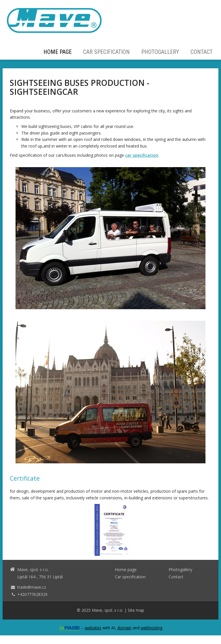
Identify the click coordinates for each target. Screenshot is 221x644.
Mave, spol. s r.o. (107, 610)
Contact (202, 52)
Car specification (106, 52)
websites (93, 628)
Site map (136, 610)
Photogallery (160, 52)
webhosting (152, 628)
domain (124, 628)
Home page (58, 52)
